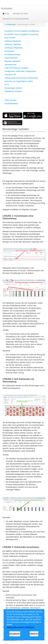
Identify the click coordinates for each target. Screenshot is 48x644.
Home (6, 14)
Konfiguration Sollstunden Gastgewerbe (20, 71)
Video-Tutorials (10, 100)
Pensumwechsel (11, 58)
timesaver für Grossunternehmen (16, 19)
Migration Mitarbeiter (13, 61)
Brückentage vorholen (13, 88)
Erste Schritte (10, 38)
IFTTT (7, 85)
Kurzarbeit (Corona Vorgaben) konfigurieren (22, 31)
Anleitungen (11, 24)
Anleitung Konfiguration (14, 48)
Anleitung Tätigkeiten (13, 44)
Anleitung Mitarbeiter (13, 41)
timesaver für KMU (20, 14)
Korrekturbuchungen (13, 54)
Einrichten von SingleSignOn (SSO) (19, 81)
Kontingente (9, 51)
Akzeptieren (15, 634)
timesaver (7, 8)
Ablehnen (34, 634)
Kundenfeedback (11, 104)
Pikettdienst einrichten (13, 91)
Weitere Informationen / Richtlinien (20, 627)
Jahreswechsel (10, 65)
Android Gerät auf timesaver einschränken (21, 78)
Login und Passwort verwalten (16, 68)
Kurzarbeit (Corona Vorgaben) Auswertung (21, 34)
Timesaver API (10, 75)
